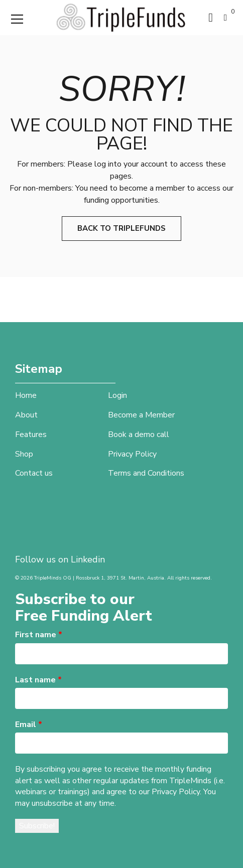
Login (117, 395)
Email (29, 725)
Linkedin (88, 559)
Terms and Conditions (146, 473)
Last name (38, 680)
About (26, 415)
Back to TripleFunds (122, 228)
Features (31, 435)
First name (39, 635)
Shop (24, 454)
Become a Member (141, 415)
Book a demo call (139, 435)
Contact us (34, 473)
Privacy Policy (132, 454)
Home (26, 395)
